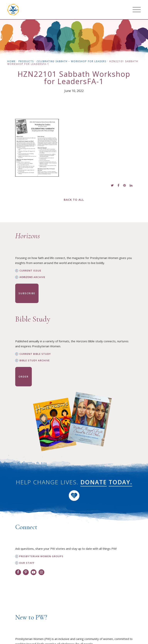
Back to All (74, 200)
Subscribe (27, 293)
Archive (32, 277)
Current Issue (30, 271)
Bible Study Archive (35, 360)
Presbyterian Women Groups (41, 556)
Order (24, 377)
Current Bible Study (35, 354)
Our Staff (27, 563)
